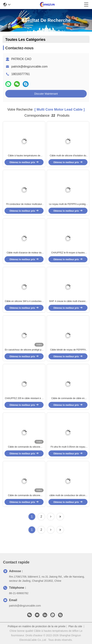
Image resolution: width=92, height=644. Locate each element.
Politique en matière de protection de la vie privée (37, 626)
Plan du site (75, 626)
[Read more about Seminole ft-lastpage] (60, 530)
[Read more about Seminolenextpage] (51, 530)
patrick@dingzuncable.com (29, 67)
